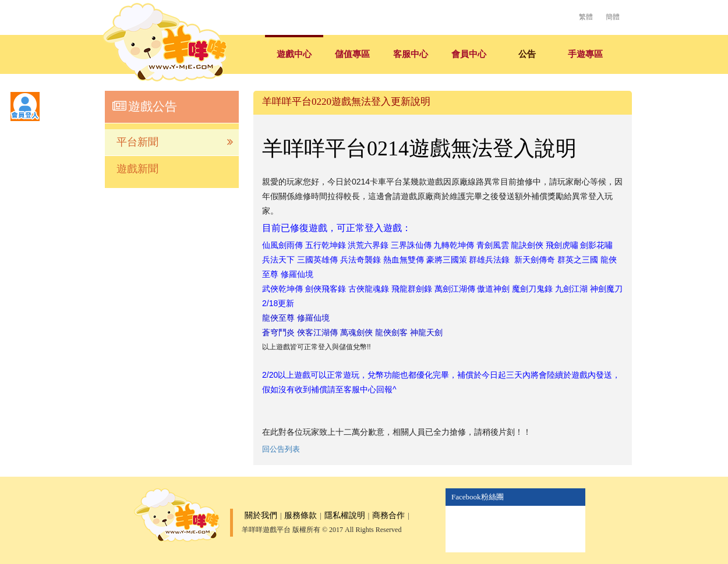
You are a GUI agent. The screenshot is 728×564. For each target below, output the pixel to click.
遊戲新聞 (137, 169)
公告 (527, 54)
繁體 (586, 17)
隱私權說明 (345, 515)
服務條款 (301, 515)
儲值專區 (352, 54)
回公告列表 (281, 449)
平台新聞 (175, 142)
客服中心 (411, 54)
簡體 (613, 17)
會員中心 (469, 54)
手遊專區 (585, 54)
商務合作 (388, 515)
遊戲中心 (294, 54)
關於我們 (261, 515)
